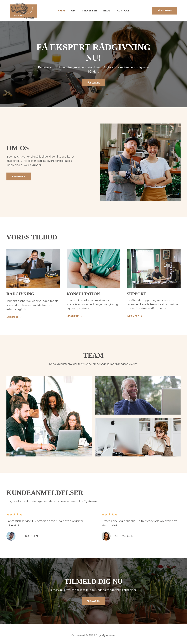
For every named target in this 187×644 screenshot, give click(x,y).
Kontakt (120, 11)
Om (75, 11)
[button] (165, 11)
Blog (105, 11)
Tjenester (89, 11)
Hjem (64, 11)
